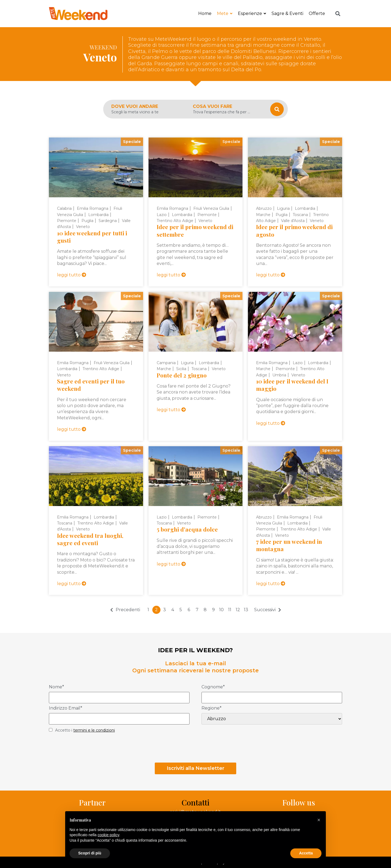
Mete (225, 13)
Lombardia (98, 215)
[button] (319, 820)
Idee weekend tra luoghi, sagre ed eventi (90, 539)
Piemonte (67, 221)
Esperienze (252, 13)
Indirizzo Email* (66, 708)
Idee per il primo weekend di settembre (195, 230)
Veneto (83, 227)
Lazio (162, 215)
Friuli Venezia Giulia (211, 208)
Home (205, 13)
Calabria (64, 208)
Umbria (279, 375)
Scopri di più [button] (90, 853)
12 (238, 610)
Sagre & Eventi (287, 13)
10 (221, 610)
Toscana (300, 215)
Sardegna (108, 221)
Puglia (87, 221)
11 (230, 610)
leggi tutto (72, 275)
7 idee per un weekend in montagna (289, 545)
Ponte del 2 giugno (182, 375)
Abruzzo (264, 208)
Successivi (265, 610)
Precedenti (128, 610)
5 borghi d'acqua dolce (187, 529)
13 (246, 610)
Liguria (283, 208)
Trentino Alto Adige (175, 221)
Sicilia (181, 369)
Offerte (317, 13)
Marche (263, 215)
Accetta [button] (306, 853)
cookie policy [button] (108, 835)
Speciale (132, 142)
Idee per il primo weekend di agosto (294, 230)
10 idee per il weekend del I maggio (292, 385)
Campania (166, 363)
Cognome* (213, 687)
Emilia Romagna (93, 208)
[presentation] (90, 749)
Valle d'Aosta (293, 221)
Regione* (212, 708)
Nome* (56, 687)
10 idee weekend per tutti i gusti (92, 237)
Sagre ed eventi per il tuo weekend (91, 385)
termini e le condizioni (94, 730)
